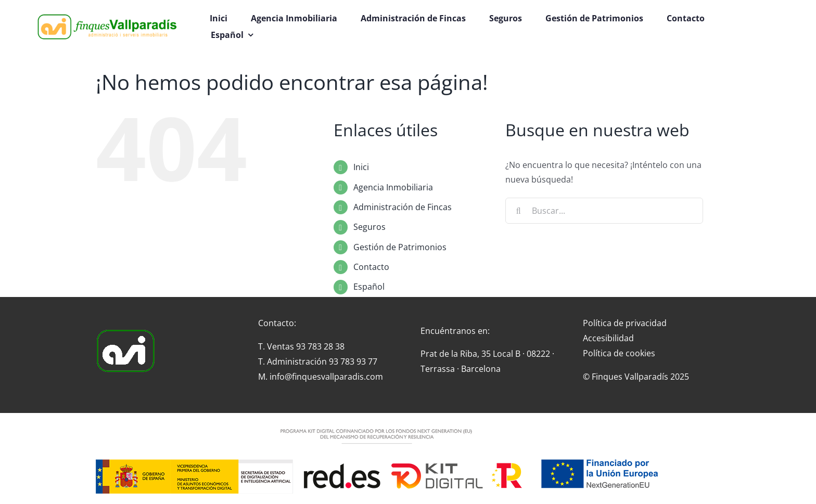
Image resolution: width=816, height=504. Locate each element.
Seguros (369, 227)
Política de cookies (619, 353)
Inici (361, 167)
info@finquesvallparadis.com (326, 377)
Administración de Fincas (403, 207)
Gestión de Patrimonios (400, 247)
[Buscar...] (604, 211)
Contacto (371, 267)
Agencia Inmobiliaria (393, 187)
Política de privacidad (625, 323)
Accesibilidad (608, 338)
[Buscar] (518, 211)
